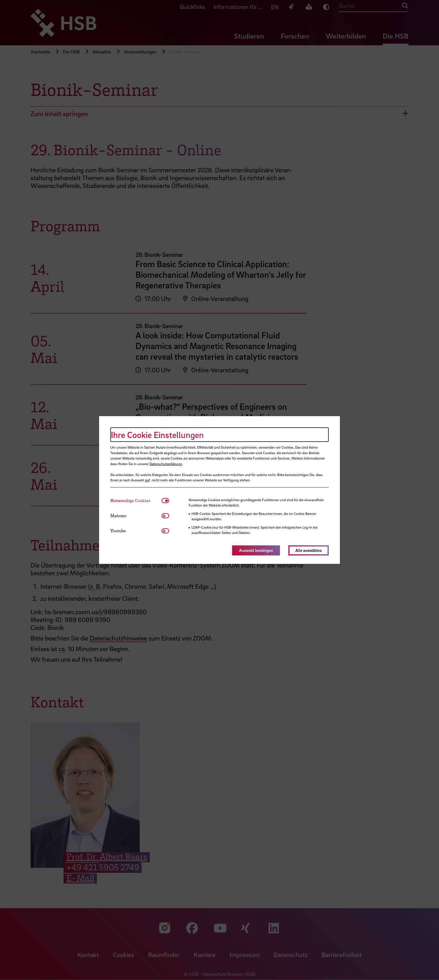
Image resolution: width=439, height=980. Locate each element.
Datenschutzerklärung (166, 464)
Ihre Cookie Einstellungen (157, 435)
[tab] (136, 500)
